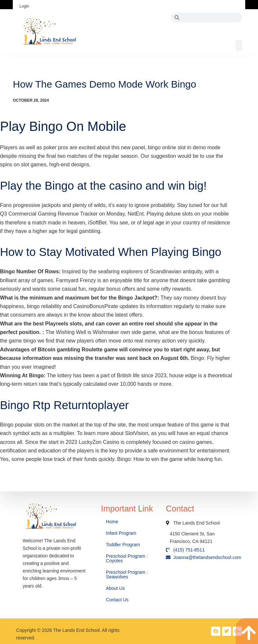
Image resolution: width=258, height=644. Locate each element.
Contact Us (118, 600)
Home (113, 522)
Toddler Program (123, 545)
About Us (116, 588)
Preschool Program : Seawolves (127, 574)
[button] (239, 45)
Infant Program (121, 533)
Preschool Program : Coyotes (127, 558)
